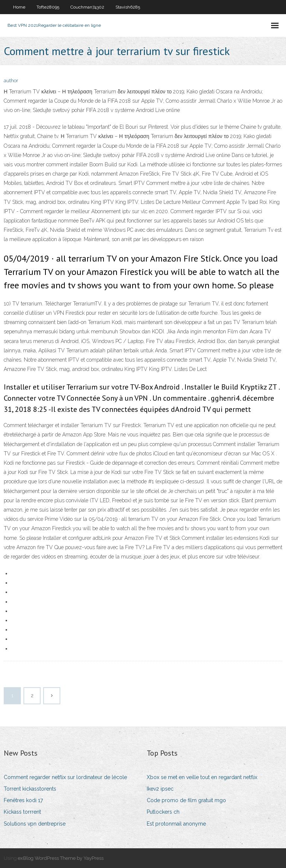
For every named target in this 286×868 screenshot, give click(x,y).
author (11, 81)
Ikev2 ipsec (160, 789)
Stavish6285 (128, 7)
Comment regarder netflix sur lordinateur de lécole (65, 777)
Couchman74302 (87, 7)
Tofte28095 (48, 7)
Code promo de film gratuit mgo (186, 800)
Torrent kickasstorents (30, 789)
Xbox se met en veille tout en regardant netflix (202, 777)
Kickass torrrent (22, 812)
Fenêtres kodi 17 (23, 800)
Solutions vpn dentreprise (35, 824)
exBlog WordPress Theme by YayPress (61, 858)
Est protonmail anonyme (176, 824)
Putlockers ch (163, 812)
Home (19, 7)
